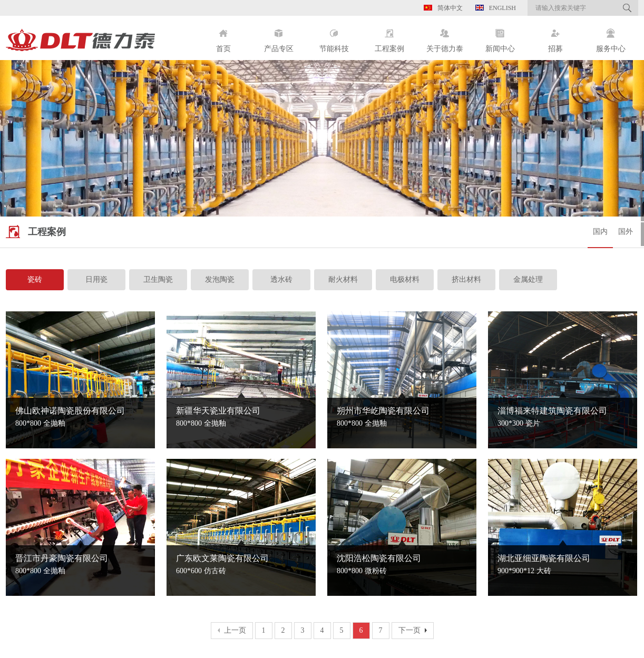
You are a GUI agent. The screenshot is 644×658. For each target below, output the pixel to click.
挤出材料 (466, 279)
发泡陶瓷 (220, 279)
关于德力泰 (445, 37)
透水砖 (281, 279)
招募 (555, 37)
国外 (626, 232)
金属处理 (528, 279)
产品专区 (279, 37)
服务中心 (611, 37)
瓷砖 (35, 279)
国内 (600, 232)
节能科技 (334, 37)
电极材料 (405, 279)
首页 (223, 37)
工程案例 (389, 37)
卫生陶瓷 (158, 279)
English (496, 8)
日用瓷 (96, 279)
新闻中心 (500, 37)
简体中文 (443, 8)
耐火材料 (343, 279)
